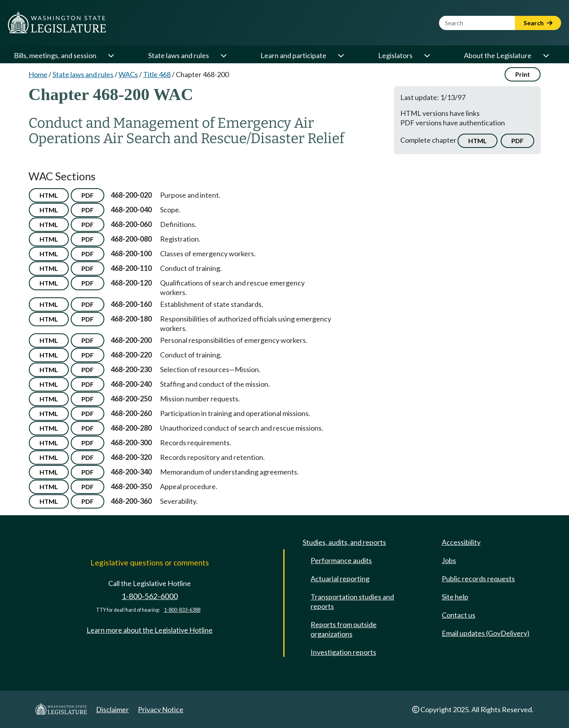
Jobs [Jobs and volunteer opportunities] (449, 560)
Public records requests (478, 579)
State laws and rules (179, 55)
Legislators (395, 55)
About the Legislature (498, 55)
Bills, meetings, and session (55, 55)
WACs (128, 74)
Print (523, 74)
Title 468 (157, 74)
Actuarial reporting (340, 579)
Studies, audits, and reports (344, 542)
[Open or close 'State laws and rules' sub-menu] (223, 55)
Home (38, 74)
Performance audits (341, 560)
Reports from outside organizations (344, 629)
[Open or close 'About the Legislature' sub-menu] (546, 55)
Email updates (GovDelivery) (486, 633)
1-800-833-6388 (182, 610)
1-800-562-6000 (150, 596)
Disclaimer (112, 709)
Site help (455, 597)
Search (538, 23)
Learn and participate (293, 55)
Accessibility (461, 542)
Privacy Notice (161, 709)
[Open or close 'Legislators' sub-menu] (427, 55)
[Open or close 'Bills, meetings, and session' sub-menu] (111, 55)
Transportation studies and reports (352, 601)
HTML (478, 141)
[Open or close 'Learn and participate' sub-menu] (341, 55)
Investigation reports (343, 652)
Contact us (459, 615)
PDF (517, 141)
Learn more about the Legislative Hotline (150, 630)
